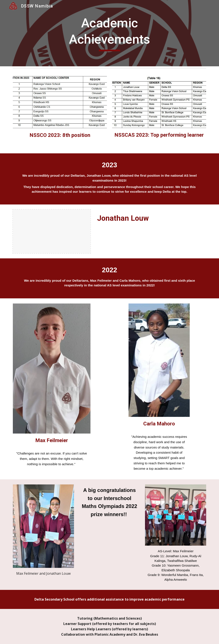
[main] (109, 33)
